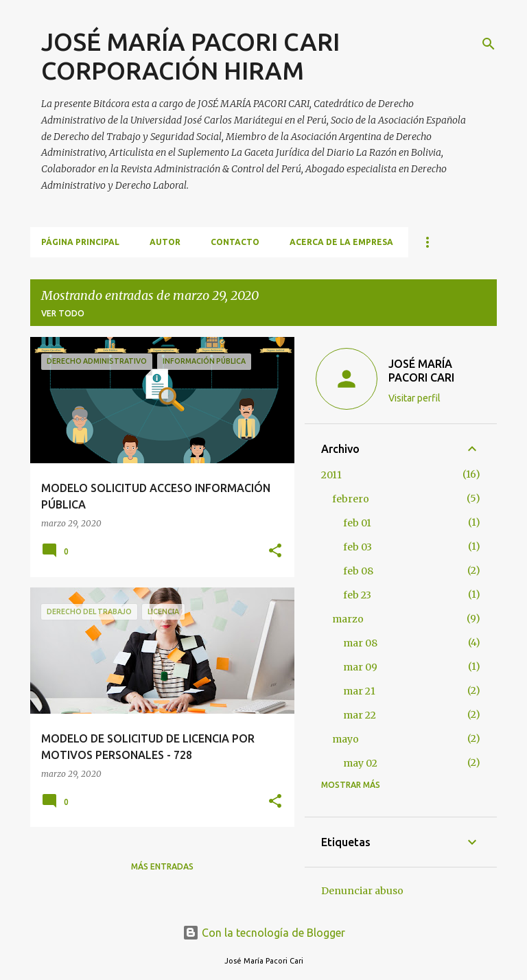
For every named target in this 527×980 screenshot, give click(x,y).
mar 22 (360, 715)
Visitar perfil (414, 398)
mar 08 (360, 643)
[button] (275, 551)
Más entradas (162, 866)
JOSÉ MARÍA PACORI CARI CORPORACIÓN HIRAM (190, 56)
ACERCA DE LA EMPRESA (341, 242)
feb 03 (358, 547)
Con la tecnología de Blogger (264, 933)
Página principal (80, 242)
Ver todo (63, 313)
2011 (331, 475)
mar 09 (360, 667)
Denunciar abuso (362, 891)
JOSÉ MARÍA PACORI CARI (421, 371)
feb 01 (357, 523)
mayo (346, 739)
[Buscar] (489, 44)
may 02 (360, 763)
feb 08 (358, 571)
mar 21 (359, 691)
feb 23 (357, 595)
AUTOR (165, 242)
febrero (351, 499)
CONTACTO (235, 242)
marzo (348, 619)
